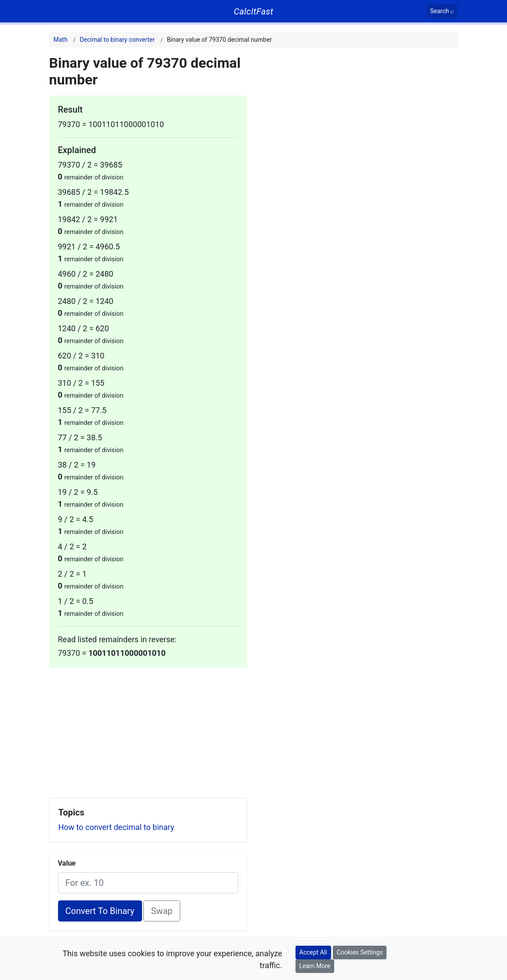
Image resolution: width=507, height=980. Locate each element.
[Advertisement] (148, 729)
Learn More (315, 966)
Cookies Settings (360, 952)
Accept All (313, 952)
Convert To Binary (100, 911)
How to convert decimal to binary (117, 827)
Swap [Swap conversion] (162, 911)
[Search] (442, 11)
